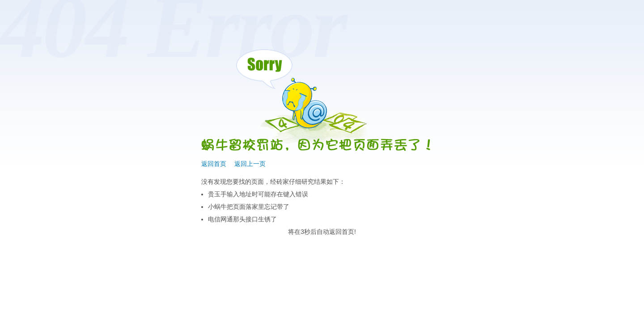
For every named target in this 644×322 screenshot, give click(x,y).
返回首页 (214, 164)
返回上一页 (250, 164)
